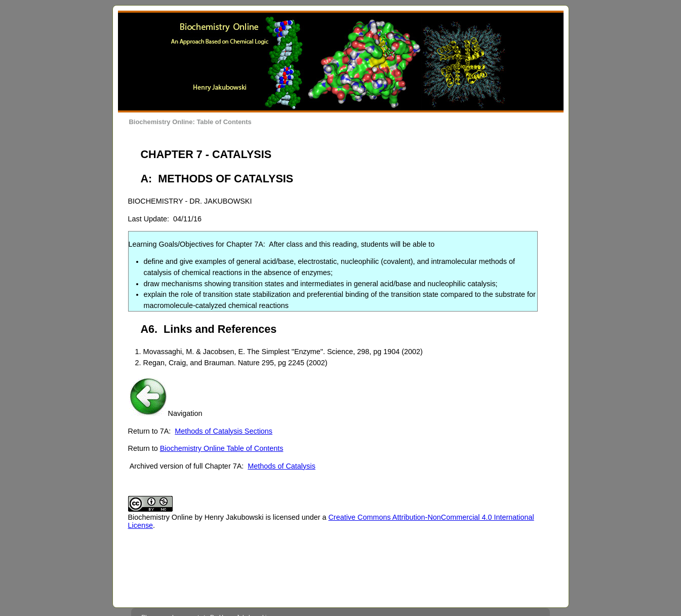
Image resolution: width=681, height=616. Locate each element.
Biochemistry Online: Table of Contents (190, 122)
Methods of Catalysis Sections (224, 431)
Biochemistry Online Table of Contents (222, 448)
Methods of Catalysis (282, 466)
